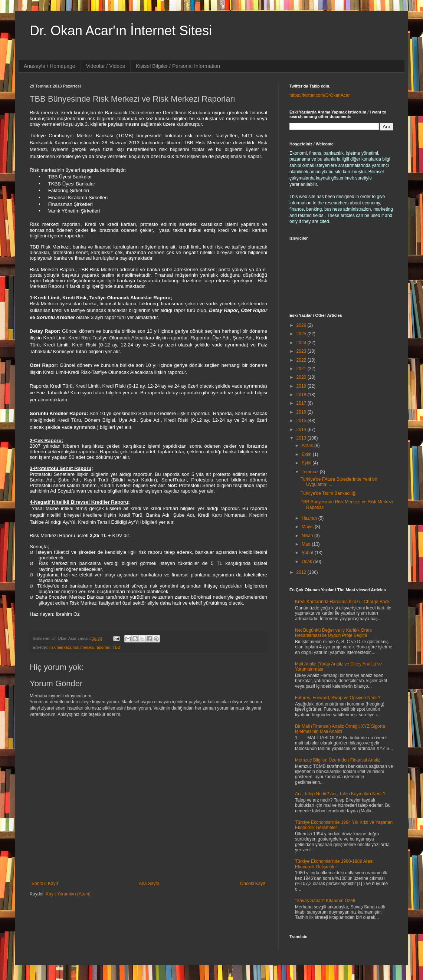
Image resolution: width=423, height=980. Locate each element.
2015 (302, 421)
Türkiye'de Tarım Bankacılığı (329, 493)
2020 (302, 377)
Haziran (310, 518)
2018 (302, 395)
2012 (302, 572)
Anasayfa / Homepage (50, 66)
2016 (302, 412)
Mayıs (308, 527)
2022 (302, 360)
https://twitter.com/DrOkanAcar (320, 95)
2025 (302, 334)
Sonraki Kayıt (45, 884)
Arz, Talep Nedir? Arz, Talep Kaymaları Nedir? (340, 794)
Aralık (308, 445)
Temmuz (311, 472)
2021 (302, 369)
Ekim (307, 454)
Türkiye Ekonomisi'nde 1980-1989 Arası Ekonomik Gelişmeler (334, 864)
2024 (302, 343)
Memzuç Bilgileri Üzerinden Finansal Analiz (337, 760)
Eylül (307, 463)
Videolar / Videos (106, 66)
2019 (302, 386)
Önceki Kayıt (253, 884)
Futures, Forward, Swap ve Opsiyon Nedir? (338, 698)
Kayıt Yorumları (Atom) (68, 894)
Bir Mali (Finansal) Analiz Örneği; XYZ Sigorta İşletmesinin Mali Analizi (340, 729)
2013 (302, 438)
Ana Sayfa (149, 884)
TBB (116, 647)
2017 (302, 403)
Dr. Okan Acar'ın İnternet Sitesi (121, 31)
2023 (302, 351)
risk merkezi (60, 647)
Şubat (308, 553)
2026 (302, 325)
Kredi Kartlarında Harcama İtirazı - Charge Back (342, 602)
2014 (302, 430)
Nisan (308, 536)
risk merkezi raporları (92, 647)
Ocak (307, 562)
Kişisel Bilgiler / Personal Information (178, 66)
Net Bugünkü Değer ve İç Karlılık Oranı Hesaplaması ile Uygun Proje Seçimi (333, 633)
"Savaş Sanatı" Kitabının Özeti (325, 901)
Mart (307, 544)
